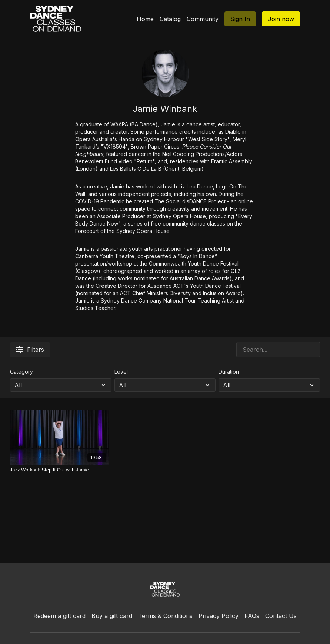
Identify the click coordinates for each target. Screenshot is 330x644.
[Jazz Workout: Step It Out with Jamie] (60, 470)
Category (21, 372)
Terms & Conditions (165, 616)
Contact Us (281, 616)
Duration (229, 372)
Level (121, 372)
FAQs (252, 616)
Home (145, 19)
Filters (30, 350)
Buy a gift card (112, 616)
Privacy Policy (219, 616)
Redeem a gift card (59, 616)
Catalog (170, 19)
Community (203, 19)
